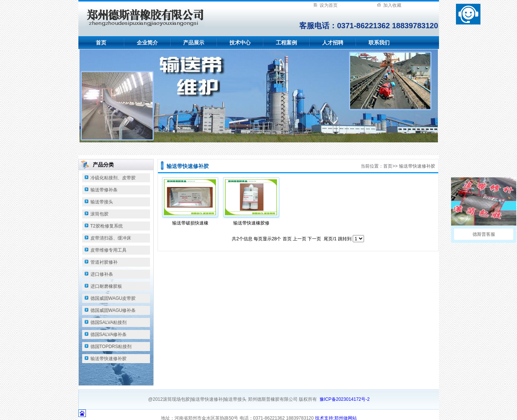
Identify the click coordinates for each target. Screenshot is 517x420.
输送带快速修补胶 (109, 359)
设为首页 (329, 5)
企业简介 (147, 43)
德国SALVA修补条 (109, 334)
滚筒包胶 (99, 214)
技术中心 (240, 43)
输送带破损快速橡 (190, 223)
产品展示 (194, 43)
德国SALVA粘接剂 (109, 322)
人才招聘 (333, 43)
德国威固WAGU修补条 (113, 310)
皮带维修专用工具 (109, 250)
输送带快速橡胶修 (251, 223)
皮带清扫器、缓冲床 (111, 238)
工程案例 (286, 43)
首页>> (390, 166)
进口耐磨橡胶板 (106, 286)
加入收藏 (392, 5)
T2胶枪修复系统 (107, 226)
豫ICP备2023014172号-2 (345, 399)
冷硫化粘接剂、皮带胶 (113, 178)
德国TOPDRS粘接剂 (111, 347)
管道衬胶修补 (104, 262)
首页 (101, 43)
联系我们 (379, 43)
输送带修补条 (104, 190)
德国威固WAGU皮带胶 (113, 298)
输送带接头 (102, 202)
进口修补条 (102, 274)
